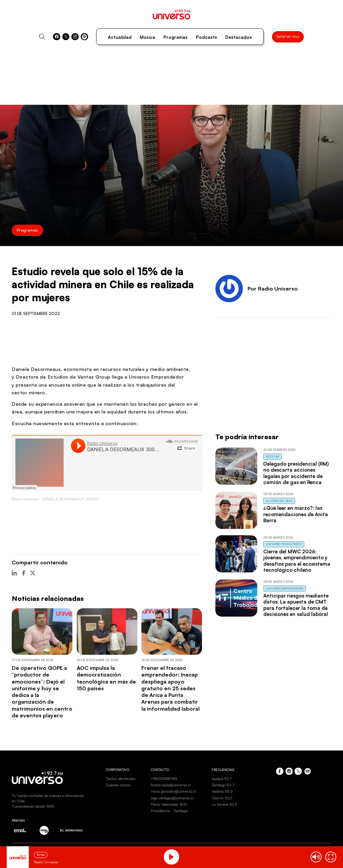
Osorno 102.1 (222, 798)
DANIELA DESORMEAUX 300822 (70, 499)
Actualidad (120, 37)
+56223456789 (164, 779)
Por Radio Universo (273, 289)
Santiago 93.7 (223, 785)
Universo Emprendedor (284, 588)
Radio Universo (25, 499)
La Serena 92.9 (224, 805)
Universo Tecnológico (284, 544)
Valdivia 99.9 (222, 792)
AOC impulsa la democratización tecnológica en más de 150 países (106, 678)
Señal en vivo (288, 36)
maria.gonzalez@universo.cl (173, 792)
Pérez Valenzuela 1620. (169, 805)
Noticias (272, 456)
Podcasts (207, 37)
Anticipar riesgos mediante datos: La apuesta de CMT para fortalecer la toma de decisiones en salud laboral (296, 605)
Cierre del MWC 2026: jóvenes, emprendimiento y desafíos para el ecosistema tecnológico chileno (297, 561)
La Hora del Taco (279, 501)
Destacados (238, 37)
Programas (176, 37)
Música (147, 37)
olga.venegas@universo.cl (172, 798)
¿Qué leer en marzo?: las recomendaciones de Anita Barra (296, 514)
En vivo (41, 855)
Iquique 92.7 (222, 779)
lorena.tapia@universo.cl (171, 785)
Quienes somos (118, 785)
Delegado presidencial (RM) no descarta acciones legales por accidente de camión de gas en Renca (296, 473)
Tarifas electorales (121, 779)
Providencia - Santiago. (170, 811)
